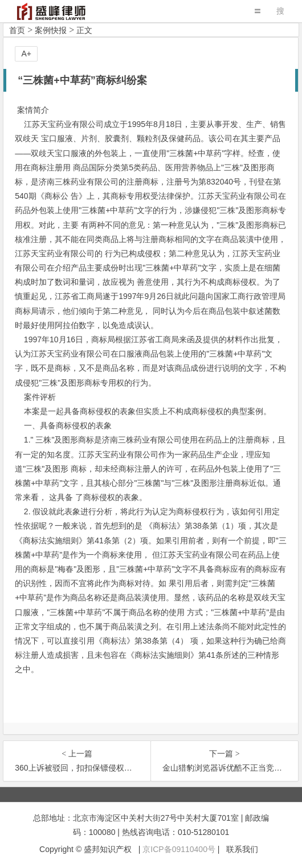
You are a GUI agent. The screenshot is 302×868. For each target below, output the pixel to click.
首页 (17, 30)
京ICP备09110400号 (179, 849)
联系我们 (242, 849)
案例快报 (51, 30)
